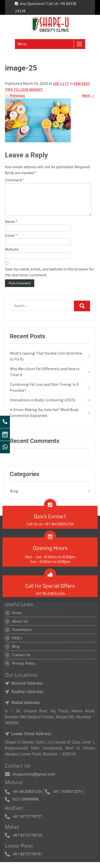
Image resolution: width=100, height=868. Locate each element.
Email (11, 241)
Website (12, 255)
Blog (14, 497)
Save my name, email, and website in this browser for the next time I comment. (50, 278)
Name (11, 228)
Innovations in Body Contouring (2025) (43, 406)
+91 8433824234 (50, 600)
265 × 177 (61, 84)
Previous (15, 95)
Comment (15, 180)
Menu (22, 44)
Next (89, 95)
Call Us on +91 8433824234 (50, 530)
